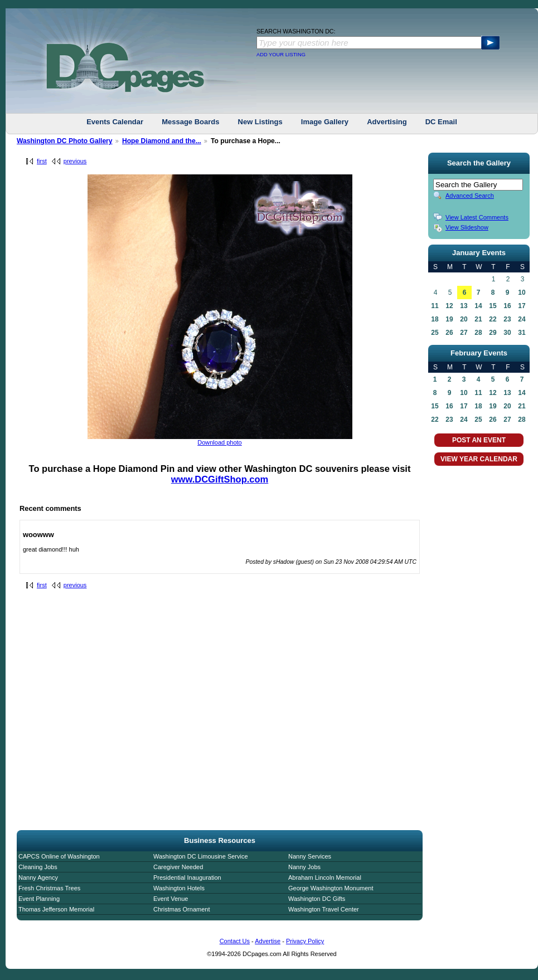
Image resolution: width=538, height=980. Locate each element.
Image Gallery (325, 122)
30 (507, 333)
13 (464, 306)
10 (522, 292)
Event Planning (39, 899)
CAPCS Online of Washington (59, 856)
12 (449, 306)
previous (75, 161)
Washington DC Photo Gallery (65, 141)
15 (493, 306)
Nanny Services (310, 856)
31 (522, 333)
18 (435, 319)
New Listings (260, 122)
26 (449, 333)
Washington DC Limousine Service (201, 856)
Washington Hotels (179, 888)
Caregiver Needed (178, 867)
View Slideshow (467, 227)
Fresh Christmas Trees (49, 888)
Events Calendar (115, 122)
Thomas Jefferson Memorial (56, 909)
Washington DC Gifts (317, 899)
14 (478, 306)
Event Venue (171, 899)
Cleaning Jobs (38, 867)
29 (493, 333)
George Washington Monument (331, 888)
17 (522, 306)
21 (478, 319)
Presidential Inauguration (187, 877)
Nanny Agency (38, 877)
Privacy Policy (305, 941)
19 (449, 319)
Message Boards (190, 122)
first (42, 161)
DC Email (441, 122)
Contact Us (235, 941)
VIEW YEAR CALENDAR (479, 459)
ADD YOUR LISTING (281, 55)
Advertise (268, 941)
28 (478, 333)
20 (464, 319)
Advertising (387, 122)
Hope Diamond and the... (162, 141)
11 (435, 306)
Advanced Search (470, 196)
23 (507, 319)
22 (493, 319)
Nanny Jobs (304, 867)
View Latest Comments (477, 217)
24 (522, 319)
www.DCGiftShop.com (220, 479)
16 (507, 306)
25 (435, 333)
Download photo (220, 442)
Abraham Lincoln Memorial (325, 877)
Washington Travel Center (324, 909)
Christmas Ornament (181, 909)
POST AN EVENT (479, 440)
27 (464, 333)
